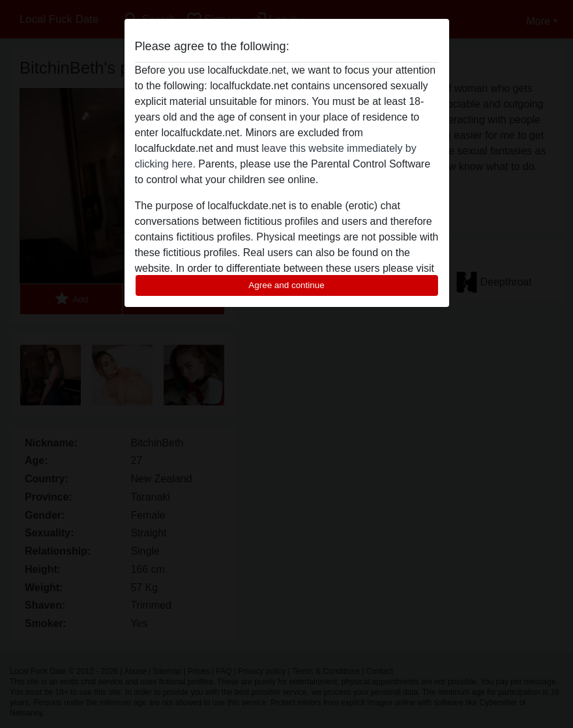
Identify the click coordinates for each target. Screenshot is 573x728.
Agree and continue (286, 285)
